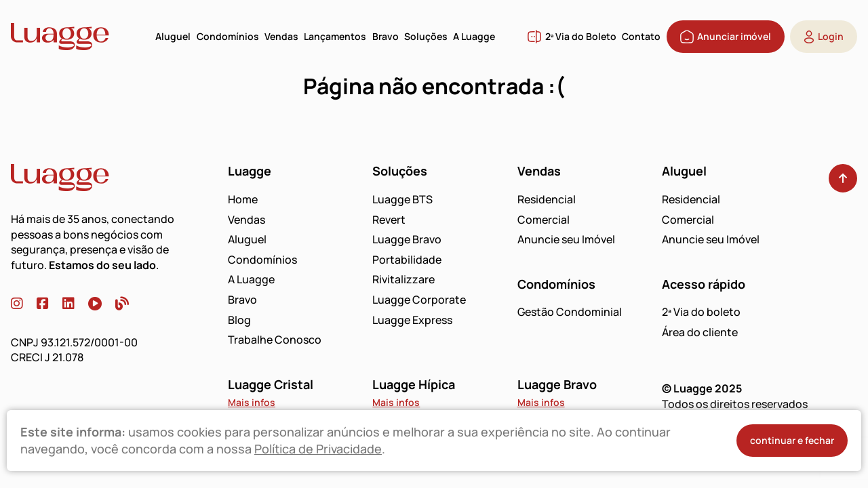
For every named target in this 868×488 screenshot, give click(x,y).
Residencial (547, 199)
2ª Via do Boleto (572, 37)
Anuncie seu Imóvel (566, 239)
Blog (239, 320)
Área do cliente (700, 332)
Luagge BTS (402, 199)
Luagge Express (412, 320)
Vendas (281, 36)
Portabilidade (407, 260)
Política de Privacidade (318, 449)
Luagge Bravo (407, 239)
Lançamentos (335, 36)
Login (824, 37)
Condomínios (228, 36)
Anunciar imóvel (726, 37)
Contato (641, 36)
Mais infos (252, 402)
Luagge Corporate (419, 300)
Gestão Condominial (570, 312)
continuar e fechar (792, 440)
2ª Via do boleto (701, 312)
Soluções (426, 36)
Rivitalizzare (403, 279)
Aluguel (173, 36)
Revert (389, 220)
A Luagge (474, 36)
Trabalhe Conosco (275, 340)
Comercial (544, 220)
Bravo (386, 36)
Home (243, 199)
